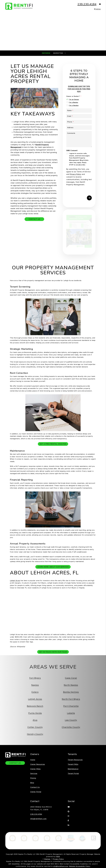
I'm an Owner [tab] (74, 99)
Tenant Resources (75, 730)
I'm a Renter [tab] (74, 102)
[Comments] (79, 139)
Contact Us (34, 219)
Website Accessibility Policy (80, 843)
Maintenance (73, 739)
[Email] (79, 116)
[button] (99, 4)
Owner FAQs (35, 739)
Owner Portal (36, 762)
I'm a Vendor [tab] (74, 105)
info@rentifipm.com (38, 789)
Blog (32, 752)
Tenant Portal (73, 743)
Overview (46, 53)
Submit (83, 40)
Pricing (33, 748)
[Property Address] (46, 40)
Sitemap (47, 835)
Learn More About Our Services (53, 537)
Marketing (58, 53)
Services (34, 743)
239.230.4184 (87, 4)
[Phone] (79, 122)
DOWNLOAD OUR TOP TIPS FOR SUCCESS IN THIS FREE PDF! (79, 89)
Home (33, 730)
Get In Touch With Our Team (53, 622)
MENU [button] (97, 9)
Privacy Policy (58, 835)
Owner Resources (38, 734)
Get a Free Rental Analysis (53, 414)
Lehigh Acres (15, 550)
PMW (58, 833)
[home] (19, 6)
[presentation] (80, 190)
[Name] (79, 110)
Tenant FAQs (73, 734)
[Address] (79, 128)
